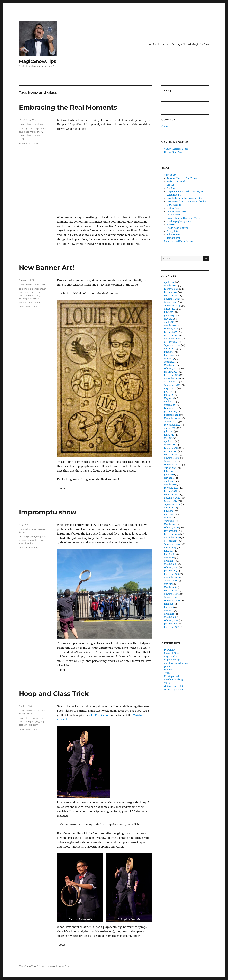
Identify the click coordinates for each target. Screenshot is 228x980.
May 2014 (169, 611)
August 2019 (170, 548)
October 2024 (171, 342)
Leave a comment (28, 143)
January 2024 (171, 372)
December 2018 (172, 574)
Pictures (41, 284)
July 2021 (169, 471)
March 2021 (170, 485)
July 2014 (169, 604)
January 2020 (171, 531)
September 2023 (172, 385)
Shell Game (172, 225)
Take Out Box (173, 235)
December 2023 (172, 375)
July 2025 (169, 312)
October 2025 (171, 302)
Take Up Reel (173, 238)
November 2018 (172, 577)
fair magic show (27, 537)
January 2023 (171, 412)
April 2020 (169, 521)
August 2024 (170, 349)
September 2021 (172, 465)
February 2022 (171, 448)
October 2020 (171, 501)
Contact (165, 126)
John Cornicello (98, 715)
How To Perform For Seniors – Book (185, 198)
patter (167, 666)
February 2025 (171, 329)
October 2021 (171, 461)
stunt (35, 725)
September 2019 (172, 544)
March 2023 (170, 405)
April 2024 (169, 362)
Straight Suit (173, 231)
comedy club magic (29, 128)
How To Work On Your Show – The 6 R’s (187, 202)
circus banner (39, 289)
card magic (25, 289)
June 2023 (169, 395)
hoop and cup (38, 718)
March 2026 (170, 286)
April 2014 (169, 614)
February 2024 (171, 369)
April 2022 (169, 441)
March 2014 (170, 617)
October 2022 (171, 422)
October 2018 (171, 581)
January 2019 (171, 571)
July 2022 (169, 432)
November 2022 (172, 418)
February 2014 (171, 620)
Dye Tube (171, 188)
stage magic (34, 302)
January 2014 (171, 624)
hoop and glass (27, 295)
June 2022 (169, 435)
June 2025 (169, 315)
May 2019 (169, 557)
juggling (30, 543)
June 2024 (169, 355)
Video (40, 124)
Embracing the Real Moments (68, 107)
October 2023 (171, 382)
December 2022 (172, 415)
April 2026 (169, 282)
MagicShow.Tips (38, 61)
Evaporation (170, 650)
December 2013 (172, 627)
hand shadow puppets (31, 292)
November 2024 (172, 339)
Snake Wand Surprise (177, 228)
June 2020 (169, 514)
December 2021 (172, 455)
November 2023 (172, 378)
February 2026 (171, 289)
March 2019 (170, 564)
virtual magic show (174, 690)
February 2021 (171, 488)
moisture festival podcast (177, 663)
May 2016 (169, 584)
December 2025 (172, 296)
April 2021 (169, 481)
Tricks (22, 532)
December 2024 (172, 335)
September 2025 (172, 306)
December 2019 (172, 534)
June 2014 (169, 607)
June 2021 (169, 475)
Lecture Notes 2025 (176, 211)
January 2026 (171, 292)
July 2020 (169, 511)
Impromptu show (48, 512)
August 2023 (170, 388)
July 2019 (169, 551)
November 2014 (172, 594)
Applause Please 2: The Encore (182, 178)
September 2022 (172, 425)
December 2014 (172, 591)
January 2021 (171, 491)
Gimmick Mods (172, 653)
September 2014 (172, 601)
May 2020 (169, 518)
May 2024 (169, 359)
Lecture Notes (174, 208)
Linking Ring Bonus (174, 152)
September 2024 (172, 345)
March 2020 (170, 524)
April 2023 (169, 402)
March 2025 (170, 325)
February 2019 (171, 567)
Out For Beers (174, 215)
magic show (36, 132)
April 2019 (169, 561)
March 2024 (170, 365)
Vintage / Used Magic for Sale (191, 44)
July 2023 (169, 392)
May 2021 (169, 478)
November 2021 (172, 458)
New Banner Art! (47, 267)
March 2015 (170, 587)
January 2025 (171, 332)
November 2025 (172, 299)
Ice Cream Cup (174, 205)
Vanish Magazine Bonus (176, 149)
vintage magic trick (174, 686)
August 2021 (170, 468)
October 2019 (171, 541)
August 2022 (170, 428)
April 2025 (169, 322)
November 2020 (172, 498)
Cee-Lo (170, 185)
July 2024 (169, 352)
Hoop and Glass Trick (54, 694)
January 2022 (171, 451)
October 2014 (171, 597)
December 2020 (172, 494)
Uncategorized (171, 676)
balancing (24, 718)
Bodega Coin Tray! (176, 182)
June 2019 (169, 554)
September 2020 (172, 504)
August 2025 (170, 309)
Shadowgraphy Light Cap (179, 221)
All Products (157, 44)
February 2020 (171, 528)
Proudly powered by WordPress (54, 966)
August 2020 (170, 508)
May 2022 (169, 438)
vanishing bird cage (174, 680)
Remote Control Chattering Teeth (183, 218)
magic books (170, 656)
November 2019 (172, 538)
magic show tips (27, 124)
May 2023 (169, 398)
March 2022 (170, 445)
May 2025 (169, 319)
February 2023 (171, 408)
